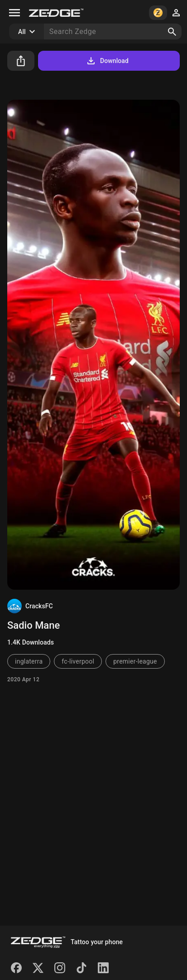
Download (107, 61)
